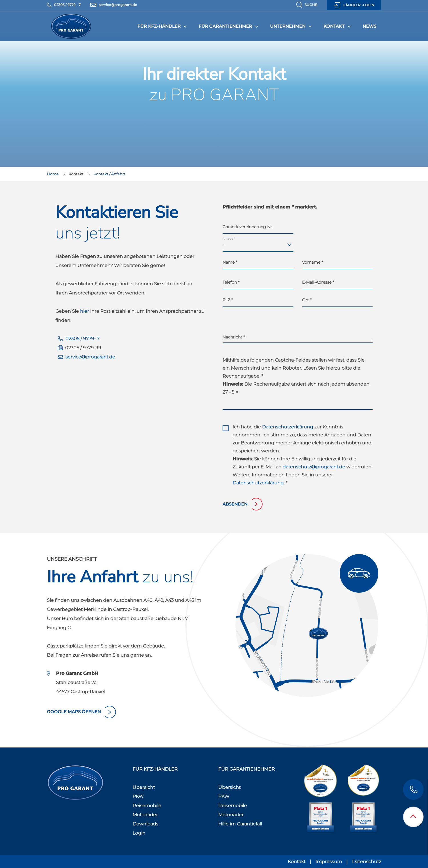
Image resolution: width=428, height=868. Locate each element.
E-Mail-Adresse (318, 282)
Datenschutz (367, 862)
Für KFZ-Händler (159, 26)
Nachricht (234, 337)
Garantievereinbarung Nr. (248, 227)
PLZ (228, 300)
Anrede (229, 239)
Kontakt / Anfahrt (109, 174)
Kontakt (334, 26)
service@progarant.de (90, 357)
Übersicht (144, 787)
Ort (307, 300)
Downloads (145, 824)
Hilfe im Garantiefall (240, 824)
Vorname (312, 262)
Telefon (231, 282)
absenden (235, 504)
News (369, 26)
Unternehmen (288, 26)
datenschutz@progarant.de (314, 467)
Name (230, 262)
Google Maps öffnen (74, 712)
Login (139, 833)
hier (84, 311)
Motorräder (145, 815)
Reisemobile (147, 806)
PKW (138, 796)
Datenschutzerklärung (288, 427)
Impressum (329, 862)
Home (53, 174)
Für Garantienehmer (225, 26)
